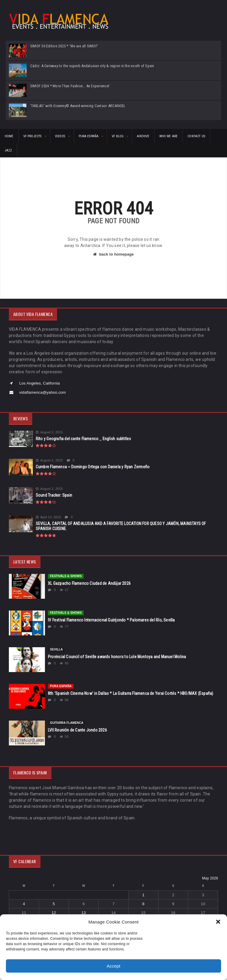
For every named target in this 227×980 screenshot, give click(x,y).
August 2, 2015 (49, 432)
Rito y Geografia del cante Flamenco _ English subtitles (83, 439)
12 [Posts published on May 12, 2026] (54, 913)
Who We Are (169, 136)
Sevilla (56, 649)
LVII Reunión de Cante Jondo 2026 (77, 730)
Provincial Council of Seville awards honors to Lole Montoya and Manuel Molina (117, 657)
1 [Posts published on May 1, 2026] (143, 895)
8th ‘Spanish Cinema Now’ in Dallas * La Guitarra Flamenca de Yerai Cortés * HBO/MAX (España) (130, 693)
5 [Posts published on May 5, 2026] (54, 904)
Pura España (61, 686)
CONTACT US (196, 136)
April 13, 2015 (48, 517)
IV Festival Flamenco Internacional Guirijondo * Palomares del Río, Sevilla (111, 620)
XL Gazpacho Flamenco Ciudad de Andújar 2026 (89, 583)
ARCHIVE (143, 136)
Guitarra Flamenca (67, 723)
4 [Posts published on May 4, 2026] (24, 904)
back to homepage (113, 254)
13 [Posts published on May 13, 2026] (84, 913)
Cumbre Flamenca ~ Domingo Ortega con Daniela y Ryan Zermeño (93, 467)
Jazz (8, 150)
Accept (113, 966)
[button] (218, 922)
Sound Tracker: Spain (54, 495)
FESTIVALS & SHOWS (66, 576)
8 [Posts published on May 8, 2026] (143, 904)
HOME (9, 136)
